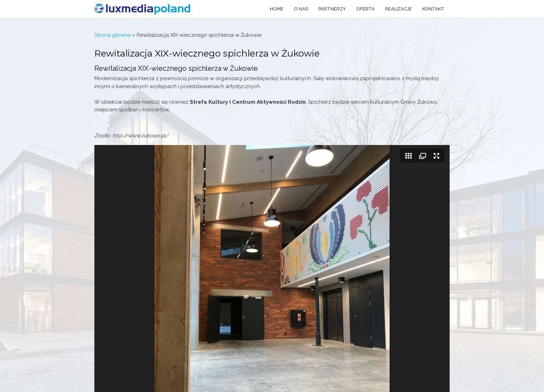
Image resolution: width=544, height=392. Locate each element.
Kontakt (433, 9)
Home (277, 9)
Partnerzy (332, 9)
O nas (301, 9)
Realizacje (398, 9)
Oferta (365, 9)
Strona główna (113, 35)
